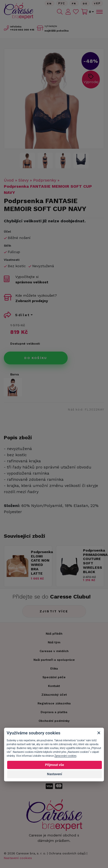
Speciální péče (54, 677)
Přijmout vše (54, 765)
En (50, 3)
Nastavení (55, 774)
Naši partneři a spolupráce (54, 660)
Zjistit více (54, 611)
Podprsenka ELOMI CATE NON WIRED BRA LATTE (40, 563)
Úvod (9, 180)
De (85, 3)
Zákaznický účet (54, 695)
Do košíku (36, 358)
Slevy (23, 180)
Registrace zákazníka (54, 703)
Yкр (97, 3)
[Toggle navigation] (99, 12)
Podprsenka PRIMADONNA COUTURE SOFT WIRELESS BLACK (92, 561)
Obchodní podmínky (54, 721)
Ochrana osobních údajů (67, 853)
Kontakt (54, 686)
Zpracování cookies (65, 756)
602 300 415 (22, 30)
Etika (54, 669)
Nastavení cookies (18, 858)
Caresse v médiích (54, 651)
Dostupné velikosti (25, 344)
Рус (62, 3)
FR (74, 3)
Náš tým (54, 642)
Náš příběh (54, 634)
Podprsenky (45, 180)
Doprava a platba (54, 712)
